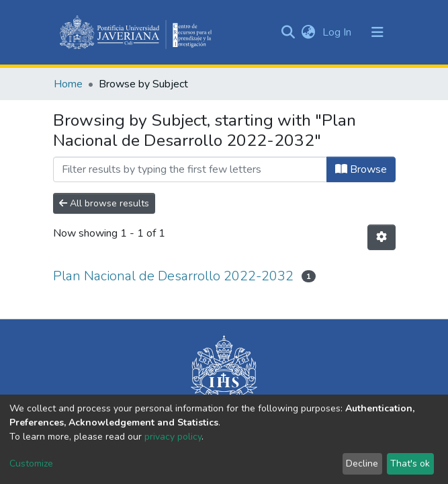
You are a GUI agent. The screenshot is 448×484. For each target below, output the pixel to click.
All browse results (104, 203)
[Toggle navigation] (377, 32)
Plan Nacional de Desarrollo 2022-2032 (173, 276)
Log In (338, 32)
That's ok (410, 463)
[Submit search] (288, 32)
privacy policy (173, 437)
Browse (361, 169)
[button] (309, 32)
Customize (31, 463)
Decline (362, 463)
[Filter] (190, 169)
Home (68, 84)
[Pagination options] (382, 237)
